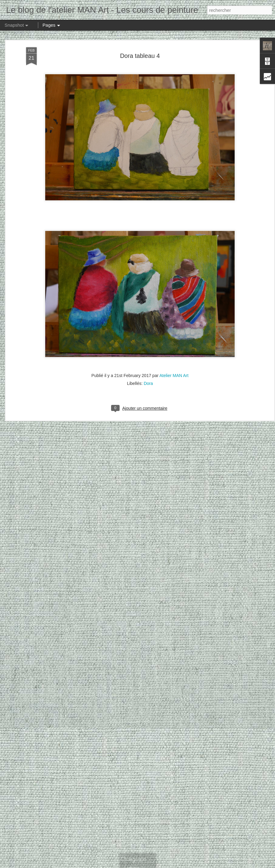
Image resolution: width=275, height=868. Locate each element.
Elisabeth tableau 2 (183, 846)
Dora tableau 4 (140, 33)
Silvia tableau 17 (114, 850)
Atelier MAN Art (174, 353)
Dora (148, 361)
